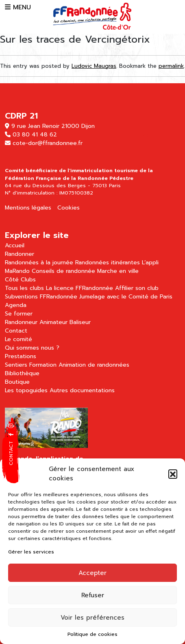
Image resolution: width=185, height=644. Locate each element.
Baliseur (80, 322)
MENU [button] (18, 7)
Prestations (21, 356)
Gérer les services (31, 552)
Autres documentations (82, 390)
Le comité (18, 339)
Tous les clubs (24, 288)
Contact (16, 331)
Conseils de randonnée (63, 271)
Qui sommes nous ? (32, 348)
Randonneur (21, 322)
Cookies (69, 208)
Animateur (53, 322)
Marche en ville (118, 271)
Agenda (16, 305)
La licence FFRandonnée (79, 288)
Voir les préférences (92, 618)
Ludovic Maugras (94, 66)
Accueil (15, 245)
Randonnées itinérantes (108, 263)
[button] (173, 474)
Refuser (93, 595)
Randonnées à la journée (39, 263)
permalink (171, 66)
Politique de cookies (92, 634)
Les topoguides (26, 390)
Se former (19, 314)
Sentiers (16, 365)
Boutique (17, 382)
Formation (43, 365)
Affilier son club (137, 288)
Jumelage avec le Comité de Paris (126, 297)
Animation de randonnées (94, 365)
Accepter (92, 573)
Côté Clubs (20, 280)
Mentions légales (28, 208)
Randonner (20, 254)
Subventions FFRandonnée (41, 297)
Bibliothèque (22, 373)
